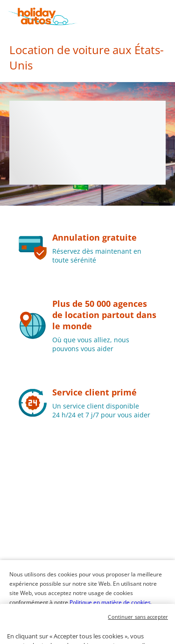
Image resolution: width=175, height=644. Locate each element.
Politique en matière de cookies (110, 602)
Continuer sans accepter (138, 630)
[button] (167, 16)
